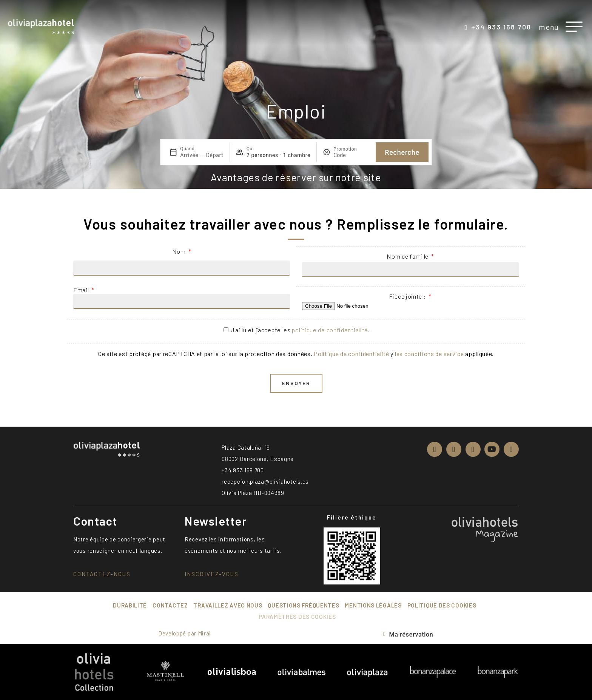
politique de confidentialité (330, 330)
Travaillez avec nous (228, 605)
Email (82, 290)
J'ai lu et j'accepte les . (301, 330)
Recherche (402, 152)
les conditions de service (429, 354)
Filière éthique (352, 517)
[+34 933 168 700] (466, 28)
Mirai (205, 633)
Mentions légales (373, 605)
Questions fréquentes (303, 605)
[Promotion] (351, 155)
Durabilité (130, 605)
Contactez (170, 605)
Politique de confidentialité (351, 354)
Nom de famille (408, 256)
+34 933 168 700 (501, 27)
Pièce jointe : (409, 296)
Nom (180, 251)
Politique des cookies (442, 605)
